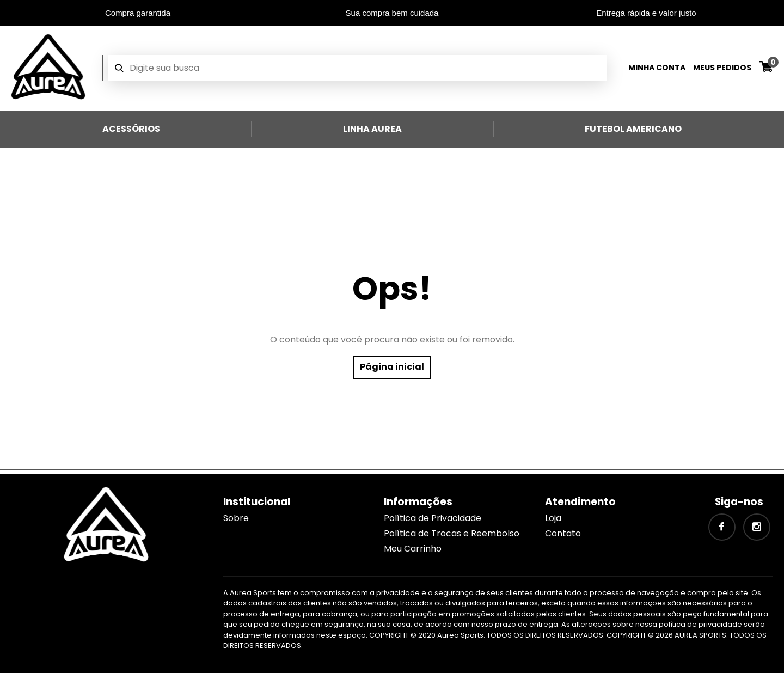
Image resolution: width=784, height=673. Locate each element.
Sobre (236, 518)
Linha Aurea (372, 129)
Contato (563, 533)
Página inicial (392, 367)
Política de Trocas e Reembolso (452, 533)
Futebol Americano (633, 129)
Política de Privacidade (433, 518)
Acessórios (131, 129)
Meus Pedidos (722, 68)
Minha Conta (657, 68)
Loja (553, 518)
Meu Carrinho (413, 549)
